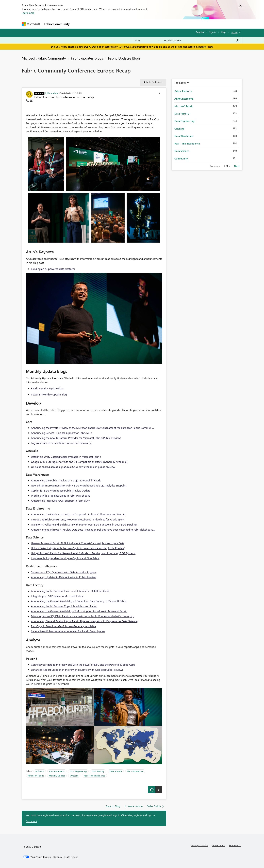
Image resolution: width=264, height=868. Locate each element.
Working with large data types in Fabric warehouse (61, 495)
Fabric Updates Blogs (124, 58)
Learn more (28, 13)
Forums (77, 24)
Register (200, 32)
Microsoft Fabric (36, 776)
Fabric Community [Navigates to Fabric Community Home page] (57, 24)
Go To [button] (235, 32)
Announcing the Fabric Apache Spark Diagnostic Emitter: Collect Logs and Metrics (78, 514)
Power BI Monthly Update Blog (49, 394)
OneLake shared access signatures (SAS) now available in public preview (73, 467)
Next (237, 166)
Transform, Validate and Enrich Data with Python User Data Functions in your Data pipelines (84, 524)
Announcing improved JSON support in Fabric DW (60, 501)
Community (181, 158)
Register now (206, 47)
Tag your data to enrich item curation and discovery (61, 443)
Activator (40, 771)
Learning (149, 24)
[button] (160, 93)
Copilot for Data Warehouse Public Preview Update (61, 490)
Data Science (116, 771)
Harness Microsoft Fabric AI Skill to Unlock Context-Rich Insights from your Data (78, 543)
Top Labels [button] (180, 83)
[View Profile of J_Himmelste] (52, 93)
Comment (31, 821)
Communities (121, 24)
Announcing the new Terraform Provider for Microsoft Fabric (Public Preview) (76, 438)
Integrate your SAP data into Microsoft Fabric (57, 596)
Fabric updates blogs (87, 58)
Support (163, 24)
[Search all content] (202, 40)
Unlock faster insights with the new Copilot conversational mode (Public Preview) (78, 548)
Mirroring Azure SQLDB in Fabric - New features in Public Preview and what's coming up (82, 616)
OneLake (74, 776)
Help (223, 32)
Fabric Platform (183, 91)
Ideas (106, 24)
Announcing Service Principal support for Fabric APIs (62, 433)
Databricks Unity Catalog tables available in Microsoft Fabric (66, 457)
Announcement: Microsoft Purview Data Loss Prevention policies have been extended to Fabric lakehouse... (93, 529)
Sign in (213, 32)
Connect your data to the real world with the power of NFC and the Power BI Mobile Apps (83, 665)
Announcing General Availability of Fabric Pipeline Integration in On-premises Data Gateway (85, 621)
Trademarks (235, 845)
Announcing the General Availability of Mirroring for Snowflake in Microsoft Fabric (79, 611)
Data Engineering (78, 771)
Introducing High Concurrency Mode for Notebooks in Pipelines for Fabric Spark (78, 519)
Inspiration (92, 24)
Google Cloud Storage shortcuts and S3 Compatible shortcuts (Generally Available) (79, 462)
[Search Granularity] (147, 40)
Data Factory (98, 771)
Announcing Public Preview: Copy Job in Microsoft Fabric (64, 606)
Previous (215, 166)
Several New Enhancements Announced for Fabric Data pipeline (68, 631)
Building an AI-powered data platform (53, 269)
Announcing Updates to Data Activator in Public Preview (64, 577)
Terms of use (219, 845)
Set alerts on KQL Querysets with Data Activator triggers (64, 572)
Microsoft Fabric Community (44, 58)
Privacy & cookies (200, 845)
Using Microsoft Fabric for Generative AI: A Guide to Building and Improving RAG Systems (83, 553)
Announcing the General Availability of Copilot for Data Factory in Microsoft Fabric (79, 601)
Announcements (57, 771)
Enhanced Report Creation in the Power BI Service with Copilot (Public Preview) (77, 670)
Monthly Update (57, 776)
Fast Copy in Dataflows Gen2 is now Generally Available (63, 626)
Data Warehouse (135, 771)
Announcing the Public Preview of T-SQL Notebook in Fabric (66, 480)
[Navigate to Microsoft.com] (31, 24)
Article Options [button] (152, 82)
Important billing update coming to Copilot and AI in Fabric (65, 558)
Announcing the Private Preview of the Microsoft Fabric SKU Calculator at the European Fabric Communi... (92, 428)
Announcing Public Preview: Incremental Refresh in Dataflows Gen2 (70, 591)
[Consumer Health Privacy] (65, 857)
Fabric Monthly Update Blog (47, 388)
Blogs (136, 24)
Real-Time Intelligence (94, 776)
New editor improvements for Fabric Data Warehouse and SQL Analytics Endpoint (79, 485)
